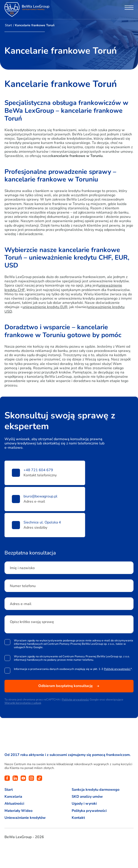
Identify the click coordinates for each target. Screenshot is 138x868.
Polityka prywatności (89, 811)
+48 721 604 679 (38, 470)
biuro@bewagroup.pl (40, 496)
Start (8, 25)
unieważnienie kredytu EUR (45, 307)
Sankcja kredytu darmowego (96, 790)
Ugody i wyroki (84, 804)
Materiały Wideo (18, 811)
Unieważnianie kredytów (25, 818)
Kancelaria (13, 797)
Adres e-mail (21, 604)
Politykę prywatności (75, 699)
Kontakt (78, 818)
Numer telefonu (23, 586)
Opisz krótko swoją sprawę (32, 622)
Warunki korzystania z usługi (23, 703)
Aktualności (14, 804)
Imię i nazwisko (22, 568)
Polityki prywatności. (117, 669)
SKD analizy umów (87, 797)
